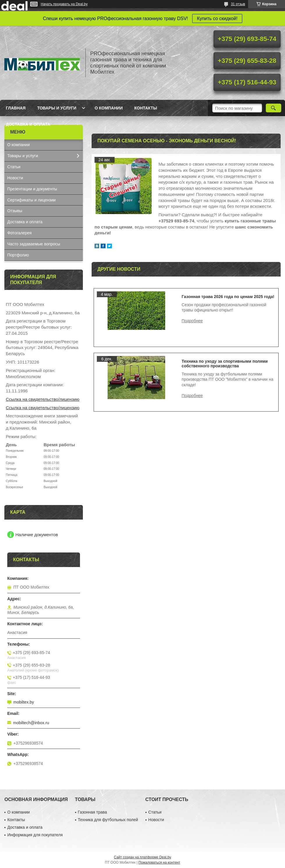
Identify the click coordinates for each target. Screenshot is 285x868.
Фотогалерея (19, 233)
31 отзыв (238, 4)
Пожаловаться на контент (159, 862)
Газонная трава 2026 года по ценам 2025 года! (228, 297)
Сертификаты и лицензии (31, 200)
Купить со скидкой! (217, 18)
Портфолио (18, 255)
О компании (108, 108)
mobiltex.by (24, 702)
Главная (16, 108)
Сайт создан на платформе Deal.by (143, 857)
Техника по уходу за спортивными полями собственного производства (225, 364)
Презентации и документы (32, 189)
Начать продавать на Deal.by (64, 4)
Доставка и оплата (28, 124)
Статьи (14, 167)
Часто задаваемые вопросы (34, 244)
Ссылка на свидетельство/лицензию (43, 399)
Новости (15, 178)
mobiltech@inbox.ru (31, 723)
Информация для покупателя (35, 835)
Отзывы (15, 211)
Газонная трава (92, 812)
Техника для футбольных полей (108, 820)
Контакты (146, 108)
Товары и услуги (57, 108)
